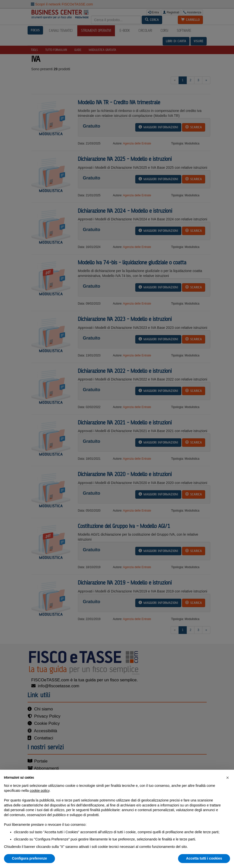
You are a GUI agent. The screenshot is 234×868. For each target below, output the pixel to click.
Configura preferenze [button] (29, 858)
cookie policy (40, 791)
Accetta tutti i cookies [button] (204, 858)
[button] (228, 778)
